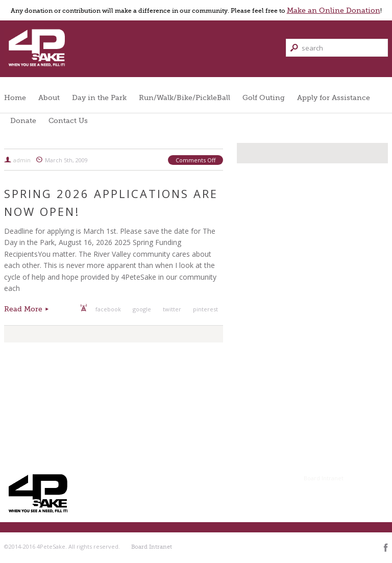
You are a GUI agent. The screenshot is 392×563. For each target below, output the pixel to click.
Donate (23, 120)
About (49, 97)
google (142, 309)
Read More (23, 309)
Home (15, 97)
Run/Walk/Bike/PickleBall (185, 97)
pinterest (205, 309)
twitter (172, 309)
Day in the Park (99, 97)
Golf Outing (264, 97)
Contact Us (68, 120)
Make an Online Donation (334, 10)
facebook (108, 309)
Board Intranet (324, 478)
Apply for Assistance (334, 97)
